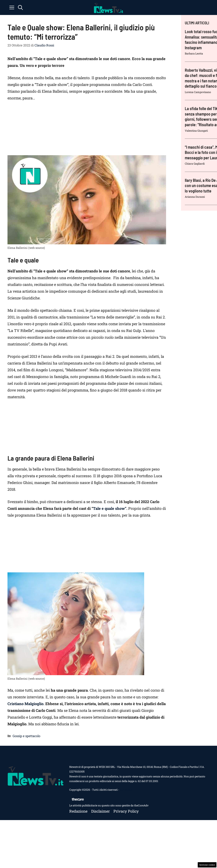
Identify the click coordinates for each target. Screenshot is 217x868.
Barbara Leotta (194, 53)
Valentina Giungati (196, 131)
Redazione (78, 811)
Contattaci (126, 790)
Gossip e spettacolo (26, 736)
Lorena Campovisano (198, 92)
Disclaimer (100, 811)
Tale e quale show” (110, 508)
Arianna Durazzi (195, 197)
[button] (20, 7)
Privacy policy (126, 811)
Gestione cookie (207, 865)
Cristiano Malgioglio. (26, 704)
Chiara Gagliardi (195, 164)
